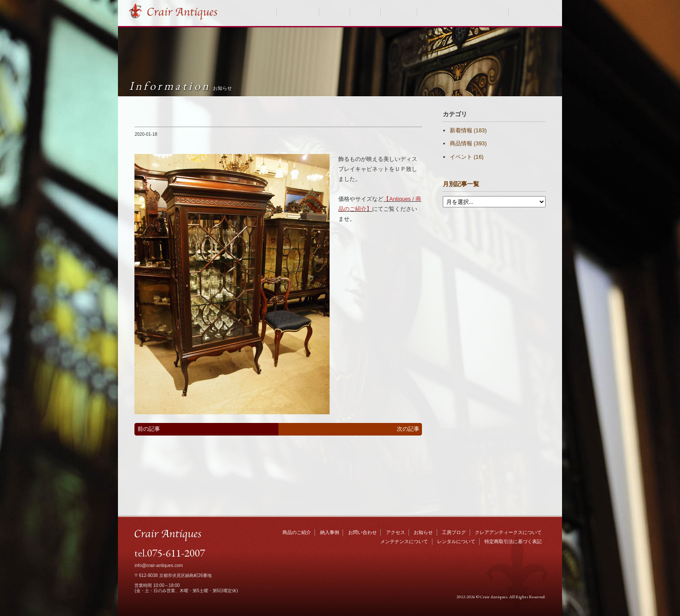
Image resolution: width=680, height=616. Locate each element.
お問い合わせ (530, 12)
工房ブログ (399, 12)
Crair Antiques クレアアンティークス (182, 12)
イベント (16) (467, 157)
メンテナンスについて (404, 541)
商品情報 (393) (468, 143)
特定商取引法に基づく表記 (513, 541)
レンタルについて (456, 541)
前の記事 (149, 429)
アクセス (396, 532)
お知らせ (365, 12)
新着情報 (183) (468, 130)
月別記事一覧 (461, 184)
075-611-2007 (176, 553)
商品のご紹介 (298, 12)
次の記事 (408, 429)
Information (181, 86)
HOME (265, 12)
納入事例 (334, 12)
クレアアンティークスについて (463, 12)
